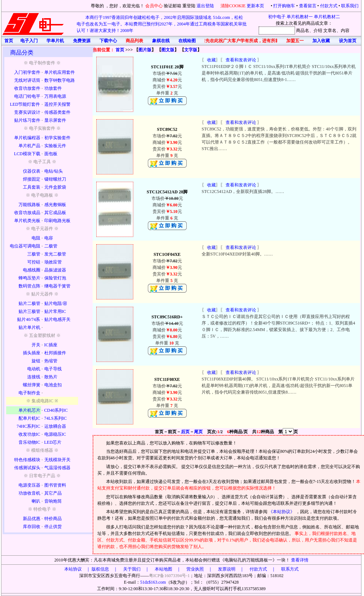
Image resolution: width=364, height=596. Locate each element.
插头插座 (32, 353)
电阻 (36, 238)
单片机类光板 (27, 221)
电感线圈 (32, 270)
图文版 (168, 50)
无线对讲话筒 (27, 80)
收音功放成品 (27, 213)
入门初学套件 (27, 72)
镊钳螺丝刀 (55, 179)
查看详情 (300, 560)
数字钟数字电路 (60, 80)
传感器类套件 (57, 112)
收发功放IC (29, 434)
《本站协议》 (282, 512)
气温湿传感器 (57, 468)
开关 (36, 345)
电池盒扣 (53, 385)
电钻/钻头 (54, 171)
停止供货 (53, 527)
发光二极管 (55, 254)
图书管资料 (55, 485)
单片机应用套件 (60, 72)
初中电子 (277, 17)
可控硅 (34, 262)
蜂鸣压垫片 (29, 278)
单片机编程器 (27, 138)
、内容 (343, 31)
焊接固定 (32, 179)
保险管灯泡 (55, 278)
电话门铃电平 (27, 96)
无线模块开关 (57, 460)
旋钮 (36, 361)
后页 (185, 432)
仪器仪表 (32, 171)
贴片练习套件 (27, 120)
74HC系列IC (29, 426)
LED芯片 (53, 442)
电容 (49, 238)
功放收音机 (29, 493)
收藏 (211, 60)
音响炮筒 (53, 501)
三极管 (34, 254)
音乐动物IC (29, 442)
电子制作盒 (29, 393)
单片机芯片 (29, 410)
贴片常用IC (55, 311)
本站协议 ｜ (77, 569)
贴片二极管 (29, 303)
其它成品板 (55, 213)
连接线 (34, 377)
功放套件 (53, 88)
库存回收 (32, 527)
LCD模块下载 (27, 154)
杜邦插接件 (55, 353)
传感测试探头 (27, 468)
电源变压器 (29, 485)
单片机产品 (29, 146)
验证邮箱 (173, 6)
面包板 (51, 154)
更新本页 (256, 6)
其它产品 (53, 493)
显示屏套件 (55, 120)
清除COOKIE (233, 6)
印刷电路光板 (57, 221)
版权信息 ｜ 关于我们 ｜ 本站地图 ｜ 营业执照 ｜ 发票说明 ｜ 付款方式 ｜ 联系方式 (195, 569)
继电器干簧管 (57, 286)
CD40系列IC (56, 410)
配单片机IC (29, 418)
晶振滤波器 (55, 270)
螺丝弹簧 (32, 385)
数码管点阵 (29, 286)
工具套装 (32, 187)
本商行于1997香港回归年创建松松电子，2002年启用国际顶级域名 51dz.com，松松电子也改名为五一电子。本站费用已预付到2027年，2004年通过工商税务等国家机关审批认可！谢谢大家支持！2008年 (162, 24)
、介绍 (316, 31)
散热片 (51, 377)
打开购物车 (284, 6)
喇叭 (36, 501)
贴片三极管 (29, 311)
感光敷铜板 (55, 205)
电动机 (34, 369)
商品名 (303, 31)
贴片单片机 (29, 327)
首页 (120, 50)
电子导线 (53, 369)
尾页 (198, 432)
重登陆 (189, 6)
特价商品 (53, 519)
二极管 (51, 246)
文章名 (330, 31)
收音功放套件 (27, 88)
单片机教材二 (327, 17)
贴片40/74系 (29, 319)
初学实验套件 (57, 138)
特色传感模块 (27, 460)
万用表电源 (55, 96)
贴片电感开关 (57, 319)
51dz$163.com (153, 582)
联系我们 (350, 6)
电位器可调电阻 (25, 246)
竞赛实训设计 (27, 112)
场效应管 (53, 262)
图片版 (145, 50)
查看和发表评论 (241, 60)
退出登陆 (206, 6)
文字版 (191, 50)
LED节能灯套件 (25, 104)
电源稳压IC (55, 434)
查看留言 (308, 6)
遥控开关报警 (57, 104)
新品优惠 (32, 519)
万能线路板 (29, 205)
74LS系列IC (56, 418)
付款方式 (329, 6)
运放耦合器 (55, 426)
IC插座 (51, 345)
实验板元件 (55, 146)
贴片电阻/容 (56, 303)
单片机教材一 (300, 17)
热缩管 (51, 361)
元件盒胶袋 (55, 187)
